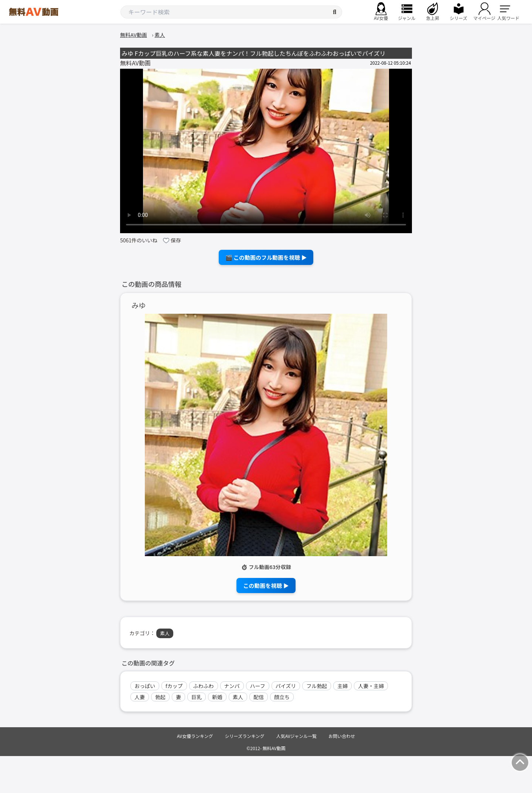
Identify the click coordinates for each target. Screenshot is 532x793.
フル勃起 (317, 686)
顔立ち (282, 697)
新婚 (217, 697)
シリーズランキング (245, 736)
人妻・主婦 (371, 686)
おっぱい (145, 686)
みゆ (139, 305)
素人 (165, 633)
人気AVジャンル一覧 (296, 736)
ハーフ (258, 686)
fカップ (174, 686)
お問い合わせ (342, 736)
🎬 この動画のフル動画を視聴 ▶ (266, 257)
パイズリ (286, 686)
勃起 (160, 697)
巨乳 (197, 697)
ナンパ (232, 686)
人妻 (140, 697)
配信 (259, 697)
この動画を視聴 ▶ (266, 586)
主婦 (342, 686)
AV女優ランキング (195, 736)
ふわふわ (204, 686)
